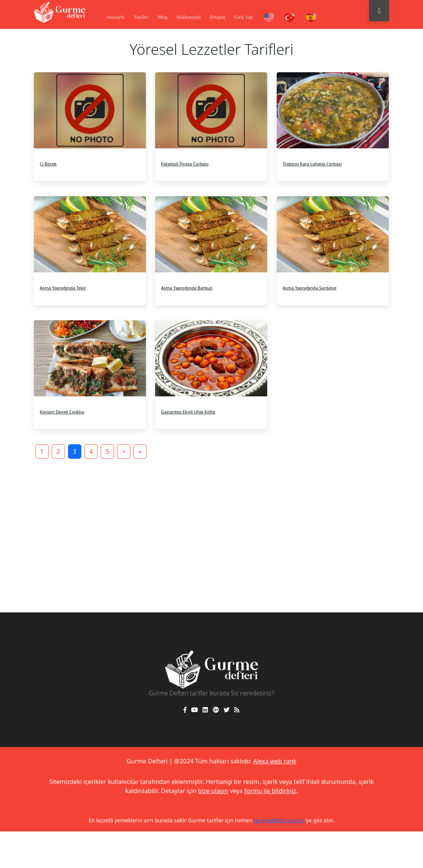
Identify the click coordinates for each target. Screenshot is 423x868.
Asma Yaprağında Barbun (187, 288)
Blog (162, 17)
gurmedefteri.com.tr (280, 820)
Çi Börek (48, 164)
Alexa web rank (275, 761)
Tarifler (141, 17)
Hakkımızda (189, 17)
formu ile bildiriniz (270, 791)
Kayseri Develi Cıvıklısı (62, 412)
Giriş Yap (243, 17)
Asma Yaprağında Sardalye (310, 288)
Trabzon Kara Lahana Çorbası (312, 164)
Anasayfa (115, 17)
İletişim (217, 17)
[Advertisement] (212, 521)
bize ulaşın (213, 791)
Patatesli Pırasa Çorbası (185, 164)
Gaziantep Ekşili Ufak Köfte (188, 412)
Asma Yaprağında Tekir (63, 288)
